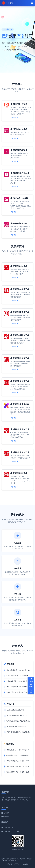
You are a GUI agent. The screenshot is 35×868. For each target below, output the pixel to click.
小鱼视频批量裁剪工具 (20, 452)
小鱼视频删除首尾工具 (20, 358)
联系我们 (5, 817)
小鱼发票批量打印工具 (20, 173)
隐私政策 (9, 864)
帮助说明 (11, 664)
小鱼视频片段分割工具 (20, 381)
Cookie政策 (25, 864)
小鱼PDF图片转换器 (19, 104)
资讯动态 (10, 744)
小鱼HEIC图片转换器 (19, 198)
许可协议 (17, 864)
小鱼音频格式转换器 (19, 266)
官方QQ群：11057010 (12, 831)
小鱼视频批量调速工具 (20, 429)
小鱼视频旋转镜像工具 (20, 289)
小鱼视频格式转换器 (19, 473)
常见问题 (11, 704)
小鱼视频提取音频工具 (20, 312)
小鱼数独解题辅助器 (19, 150)
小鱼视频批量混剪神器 (20, 404)
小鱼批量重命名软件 (19, 223)
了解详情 (14, 118)
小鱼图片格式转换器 (19, 129)
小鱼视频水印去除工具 (20, 335)
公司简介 (5, 813)
